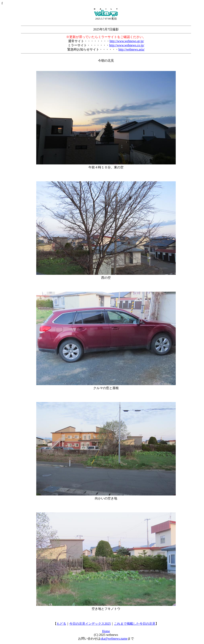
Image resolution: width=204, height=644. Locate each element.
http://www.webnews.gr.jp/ (127, 41)
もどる (61, 624)
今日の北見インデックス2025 (90, 624)
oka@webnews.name (114, 639)
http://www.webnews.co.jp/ (127, 45)
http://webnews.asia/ (131, 49)
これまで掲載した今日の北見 (135, 624)
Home (106, 631)
